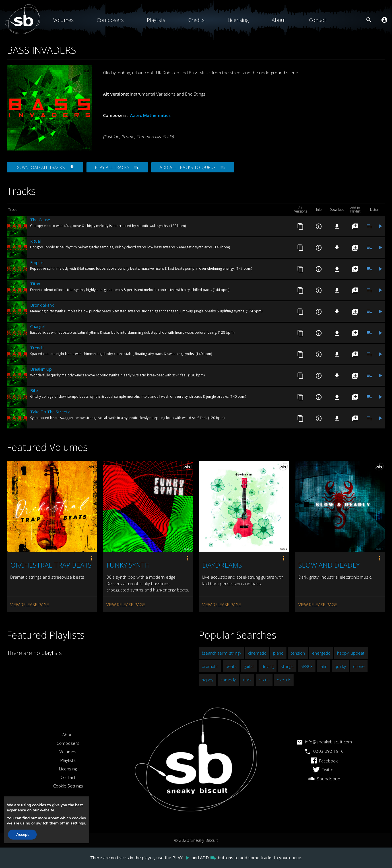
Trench (37, 348)
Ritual (35, 241)
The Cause (40, 220)
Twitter (324, 770)
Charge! (37, 327)
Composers (110, 20)
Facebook (324, 761)
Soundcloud (324, 779)
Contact (318, 20)
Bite (34, 391)
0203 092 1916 (324, 751)
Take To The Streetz (50, 412)
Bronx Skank (42, 305)
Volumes (63, 20)
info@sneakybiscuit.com (324, 742)
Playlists (156, 20)
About (279, 20)
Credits (196, 20)
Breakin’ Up (41, 369)
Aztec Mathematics (150, 115)
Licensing (238, 20)
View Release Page (30, 605)
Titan (35, 284)
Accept (23, 835)
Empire (37, 263)
